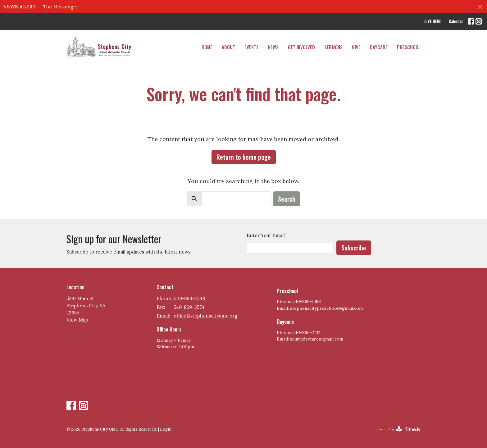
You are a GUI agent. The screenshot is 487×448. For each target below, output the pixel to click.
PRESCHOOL (409, 47)
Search (287, 199)
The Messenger (61, 7)
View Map (77, 320)
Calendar (456, 21)
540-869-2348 (189, 298)
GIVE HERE (433, 21)
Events (252, 47)
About (228, 47)
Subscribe (354, 248)
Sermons (333, 47)
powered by (398, 429)
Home (207, 47)
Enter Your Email (266, 235)
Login (166, 429)
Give (356, 47)
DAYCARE (379, 47)
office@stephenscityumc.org (205, 316)
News (273, 47)
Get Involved (301, 47)
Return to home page (244, 157)
